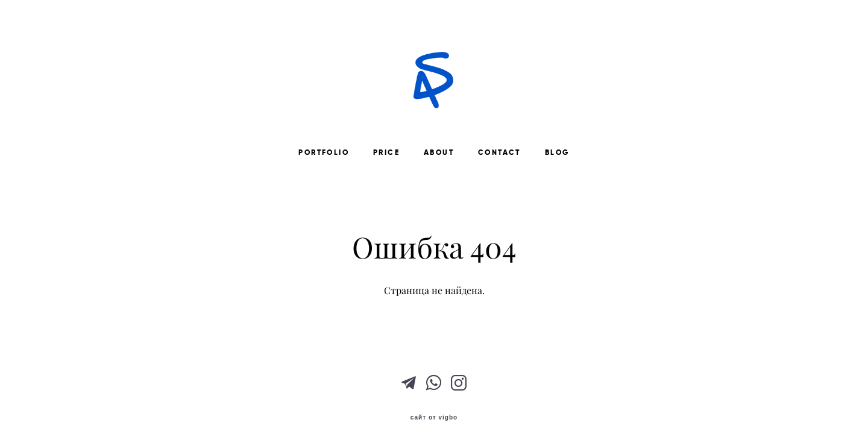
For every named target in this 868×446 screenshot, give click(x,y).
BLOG (557, 152)
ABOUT (439, 152)
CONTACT (499, 152)
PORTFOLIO (324, 152)
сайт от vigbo (434, 418)
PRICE (386, 152)
